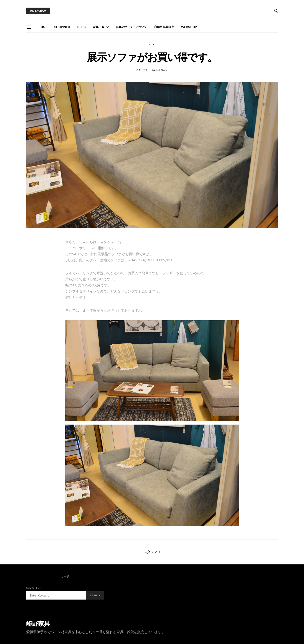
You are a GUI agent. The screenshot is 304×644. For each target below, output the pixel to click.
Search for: (34, 588)
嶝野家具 (38, 624)
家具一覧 (99, 27)
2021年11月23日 (160, 70)
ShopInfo (62, 27)
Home (43, 27)
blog (81, 27)
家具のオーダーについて (131, 27)
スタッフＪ (142, 70)
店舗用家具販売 (164, 27)
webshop (189, 27)
